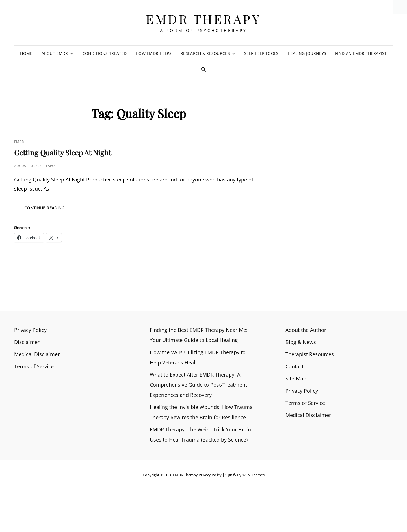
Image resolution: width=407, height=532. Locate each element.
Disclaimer (27, 342)
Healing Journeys (307, 53)
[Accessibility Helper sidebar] (400, 7)
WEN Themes (253, 475)
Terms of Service (34, 366)
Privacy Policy (30, 330)
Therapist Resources (310, 354)
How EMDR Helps (154, 53)
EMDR (19, 142)
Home (26, 53)
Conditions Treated (105, 53)
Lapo (50, 166)
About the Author (306, 330)
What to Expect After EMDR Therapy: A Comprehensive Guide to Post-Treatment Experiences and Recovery (198, 385)
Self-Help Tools (261, 53)
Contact (295, 366)
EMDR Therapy (203, 19)
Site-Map (296, 379)
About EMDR (55, 53)
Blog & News (301, 342)
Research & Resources (205, 53)
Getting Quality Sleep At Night (63, 153)
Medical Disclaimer (37, 354)
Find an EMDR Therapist (361, 53)
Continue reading (50, 209)
